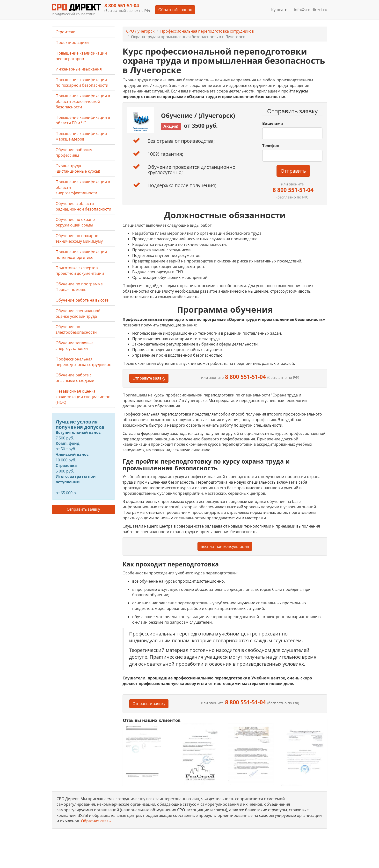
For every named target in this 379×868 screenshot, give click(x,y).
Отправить (293, 171)
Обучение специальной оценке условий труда (78, 314)
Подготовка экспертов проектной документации (80, 271)
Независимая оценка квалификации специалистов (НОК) (83, 397)
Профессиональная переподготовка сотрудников (207, 31)
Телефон (271, 146)
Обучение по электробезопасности (76, 329)
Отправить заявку (83, 509)
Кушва (279, 10)
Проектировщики (72, 42)
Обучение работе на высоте (82, 300)
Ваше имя (273, 123)
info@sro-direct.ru (311, 10)
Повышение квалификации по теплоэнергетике (81, 255)
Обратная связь (96, 821)
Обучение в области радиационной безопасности (83, 206)
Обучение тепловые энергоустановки (75, 346)
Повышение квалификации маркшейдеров (81, 136)
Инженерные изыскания (79, 69)
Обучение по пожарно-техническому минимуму (79, 238)
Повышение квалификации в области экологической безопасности (83, 101)
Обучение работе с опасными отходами (75, 378)
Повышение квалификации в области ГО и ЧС (83, 120)
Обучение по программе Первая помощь (79, 287)
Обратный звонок (175, 10)
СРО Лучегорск (140, 31)
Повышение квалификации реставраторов (81, 56)
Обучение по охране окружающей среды (75, 222)
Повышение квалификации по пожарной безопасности (82, 82)
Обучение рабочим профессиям (74, 152)
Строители (66, 32)
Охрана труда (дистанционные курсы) (78, 169)
